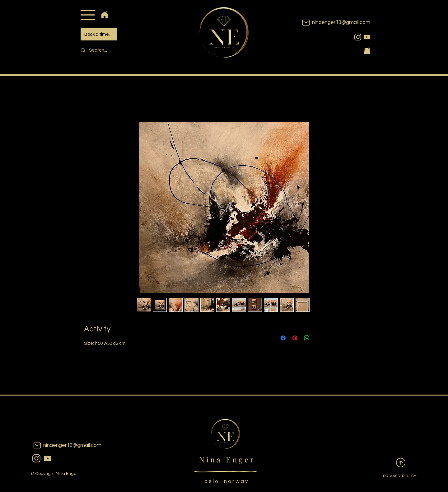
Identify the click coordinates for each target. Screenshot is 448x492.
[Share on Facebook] (283, 338)
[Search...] (120, 50)
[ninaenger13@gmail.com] (327, 23)
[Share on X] (319, 338)
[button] (88, 15)
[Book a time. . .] (99, 34)
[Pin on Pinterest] (295, 338)
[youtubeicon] (367, 37)
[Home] (104, 15)
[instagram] (358, 37)
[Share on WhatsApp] (307, 338)
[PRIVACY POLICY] (395, 476)
